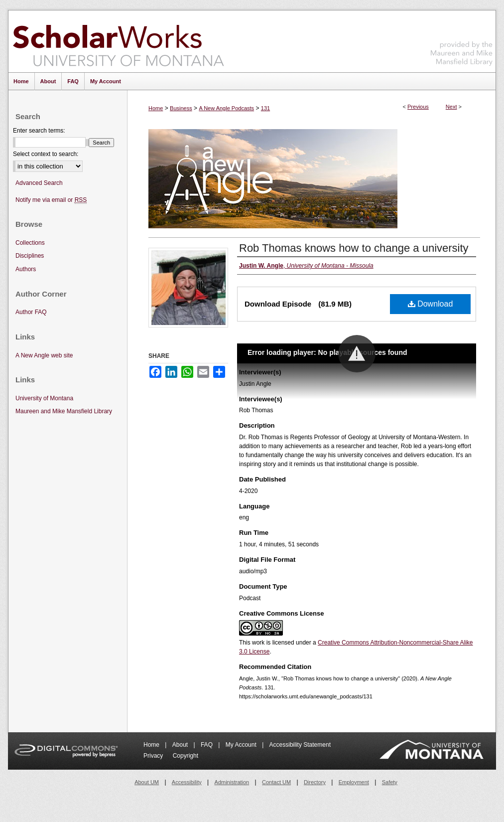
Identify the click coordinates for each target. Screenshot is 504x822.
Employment (354, 782)
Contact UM (276, 782)
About (181, 745)
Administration (232, 782)
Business (181, 108)
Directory (315, 782)
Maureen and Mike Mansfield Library (462, 40)
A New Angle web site (44, 355)
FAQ (207, 745)
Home (156, 108)
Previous (418, 107)
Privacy (154, 756)
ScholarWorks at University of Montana (118, 41)
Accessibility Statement (300, 745)
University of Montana (44, 398)
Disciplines (30, 256)
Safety (390, 782)
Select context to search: (46, 154)
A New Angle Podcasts (226, 108)
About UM (147, 782)
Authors (26, 269)
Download (431, 304)
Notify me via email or (51, 200)
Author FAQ (31, 312)
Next (451, 107)
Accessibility (187, 782)
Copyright (186, 756)
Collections (30, 243)
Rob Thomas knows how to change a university (354, 248)
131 (265, 108)
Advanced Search (39, 183)
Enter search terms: (39, 131)
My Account (242, 745)
